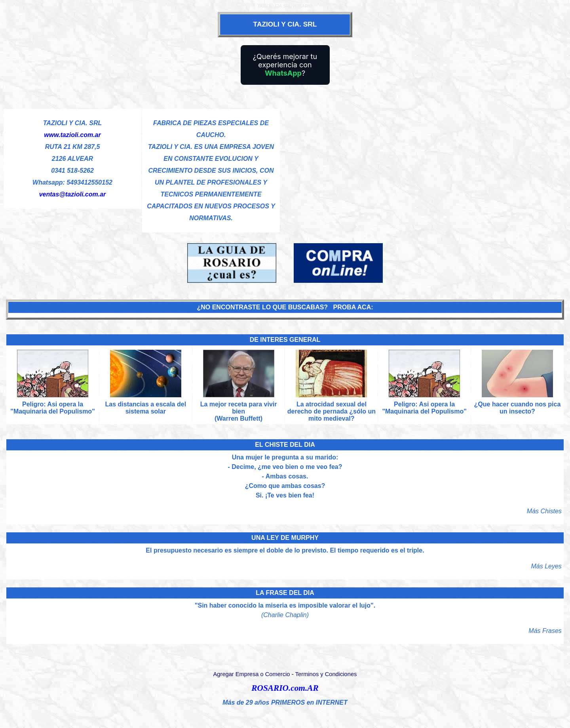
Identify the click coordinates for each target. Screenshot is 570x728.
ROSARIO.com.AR (285, 688)
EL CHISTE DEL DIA (285, 445)
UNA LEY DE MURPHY (285, 538)
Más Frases (545, 631)
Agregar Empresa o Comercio (252, 674)
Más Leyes (546, 566)
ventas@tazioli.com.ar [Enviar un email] (73, 194)
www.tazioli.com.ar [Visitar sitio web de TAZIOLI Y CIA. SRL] (72, 135)
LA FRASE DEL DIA (285, 593)
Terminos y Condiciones (326, 674)
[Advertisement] (424, 164)
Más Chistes (544, 511)
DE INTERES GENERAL (285, 340)
